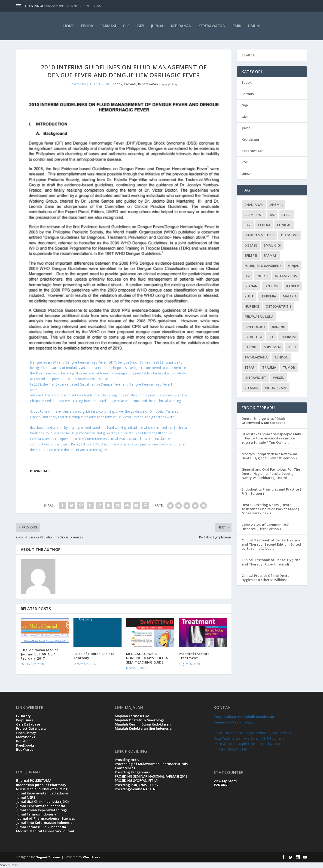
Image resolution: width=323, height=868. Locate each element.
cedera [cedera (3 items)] (264, 225)
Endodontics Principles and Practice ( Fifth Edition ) (271, 491)
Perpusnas (24, 720)
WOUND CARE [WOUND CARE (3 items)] (276, 388)
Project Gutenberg (31, 728)
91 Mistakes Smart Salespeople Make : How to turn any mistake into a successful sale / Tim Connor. (272, 438)
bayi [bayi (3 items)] (248, 225)
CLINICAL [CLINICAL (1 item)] (284, 225)
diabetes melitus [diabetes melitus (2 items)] (259, 235)
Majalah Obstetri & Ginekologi (139, 720)
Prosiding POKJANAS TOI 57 (137, 785)
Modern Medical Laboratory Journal (45, 831)
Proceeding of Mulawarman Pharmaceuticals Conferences (151, 766)
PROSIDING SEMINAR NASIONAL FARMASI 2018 (151, 776)
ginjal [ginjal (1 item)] (293, 266)
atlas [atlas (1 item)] (286, 215)
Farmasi (108, 26)
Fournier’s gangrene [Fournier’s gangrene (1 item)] (263, 266)
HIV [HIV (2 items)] (247, 276)
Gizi (141, 26)
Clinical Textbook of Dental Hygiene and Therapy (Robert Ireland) (271, 562)
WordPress (91, 857)
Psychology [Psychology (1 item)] (255, 327)
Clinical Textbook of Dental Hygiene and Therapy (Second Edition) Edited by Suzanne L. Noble (271, 544)
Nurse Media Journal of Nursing (42, 789)
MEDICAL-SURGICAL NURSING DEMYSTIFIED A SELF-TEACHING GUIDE (147, 658)
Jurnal (158, 26)
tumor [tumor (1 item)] (289, 367)
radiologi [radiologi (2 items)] (253, 337)
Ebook (87, 26)
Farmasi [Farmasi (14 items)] (271, 255)
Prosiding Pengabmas (132, 772)
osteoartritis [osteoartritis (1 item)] (279, 306)
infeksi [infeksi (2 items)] (262, 276)
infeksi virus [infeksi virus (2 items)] (286, 276)
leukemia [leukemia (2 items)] (268, 296)
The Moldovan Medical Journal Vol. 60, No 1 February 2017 (40, 654)
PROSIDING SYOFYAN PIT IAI (137, 780)
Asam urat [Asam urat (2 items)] (254, 215)
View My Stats (225, 781)
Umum (254, 26)
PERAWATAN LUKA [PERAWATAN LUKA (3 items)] (259, 317)
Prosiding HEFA (127, 760)
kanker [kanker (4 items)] (293, 286)
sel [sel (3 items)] (271, 337)
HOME (69, 26)
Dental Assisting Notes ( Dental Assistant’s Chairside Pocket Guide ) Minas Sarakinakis (270, 509)
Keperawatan (212, 26)
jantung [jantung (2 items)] (272, 286)
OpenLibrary (26, 733)
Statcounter (9, 865)
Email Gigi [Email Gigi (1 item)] (272, 245)
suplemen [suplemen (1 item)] (272, 347)
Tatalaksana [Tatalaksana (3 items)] (256, 357)
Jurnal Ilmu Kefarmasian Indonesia (44, 823)
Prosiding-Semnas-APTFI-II (136, 789)
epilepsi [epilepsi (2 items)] (251, 255)
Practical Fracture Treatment (194, 656)
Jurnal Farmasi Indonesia (36, 814)
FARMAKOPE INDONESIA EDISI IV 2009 (74, 6)
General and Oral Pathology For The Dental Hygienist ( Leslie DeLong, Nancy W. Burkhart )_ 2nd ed (271, 474)
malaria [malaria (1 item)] (290, 296)
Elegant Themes (48, 857)
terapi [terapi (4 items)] (250, 367)
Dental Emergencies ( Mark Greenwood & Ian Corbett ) (263, 421)
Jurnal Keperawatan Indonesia (41, 806)
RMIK (237, 26)
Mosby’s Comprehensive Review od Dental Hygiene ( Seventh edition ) (269, 456)
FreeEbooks (25, 745)
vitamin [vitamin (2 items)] (251, 388)
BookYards (25, 749)
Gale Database (28, 724)
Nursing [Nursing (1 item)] (252, 306)
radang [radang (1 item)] (279, 327)
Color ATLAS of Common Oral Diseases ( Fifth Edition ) (265, 527)
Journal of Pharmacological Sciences (46, 818)
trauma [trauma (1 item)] (269, 367)
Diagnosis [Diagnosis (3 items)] (290, 235)
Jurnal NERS (26, 797)
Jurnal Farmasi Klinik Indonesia (41, 827)
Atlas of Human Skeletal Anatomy (95, 656)
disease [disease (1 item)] (251, 245)
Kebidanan (181, 26)
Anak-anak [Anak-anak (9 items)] (254, 205)
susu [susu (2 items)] (292, 347)
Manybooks (26, 737)
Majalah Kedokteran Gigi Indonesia (143, 728)
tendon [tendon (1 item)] (281, 357)
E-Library (23, 716)
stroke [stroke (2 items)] (251, 347)
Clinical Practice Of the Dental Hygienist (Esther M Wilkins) (266, 578)
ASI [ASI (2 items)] (272, 215)
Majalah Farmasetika (132, 716)
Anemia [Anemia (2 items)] (276, 205)
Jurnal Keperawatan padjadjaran (43, 793)
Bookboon (24, 741)
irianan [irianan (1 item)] (251, 286)
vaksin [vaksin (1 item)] (279, 378)
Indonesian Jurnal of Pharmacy (41, 785)
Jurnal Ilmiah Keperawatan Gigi (41, 810)
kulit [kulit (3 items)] (249, 296)
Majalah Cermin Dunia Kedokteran (143, 724)
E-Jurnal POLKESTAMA (34, 780)
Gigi (127, 26)
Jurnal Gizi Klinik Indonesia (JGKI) (42, 802)
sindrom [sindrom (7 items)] (288, 337)
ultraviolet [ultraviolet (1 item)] (255, 378)
